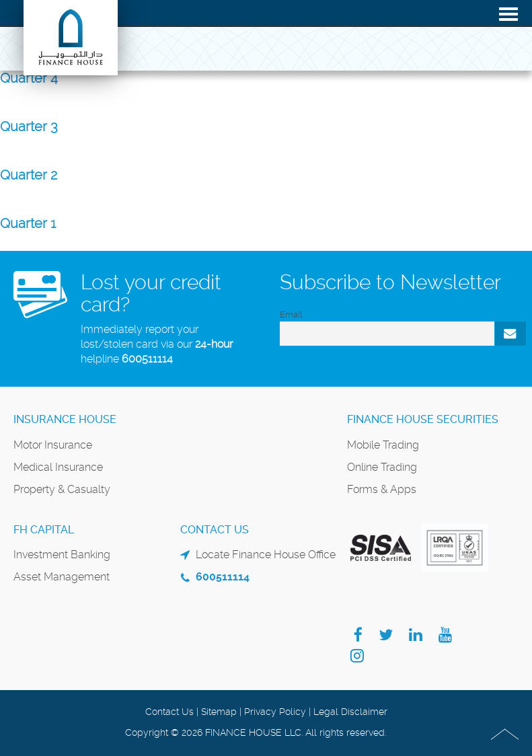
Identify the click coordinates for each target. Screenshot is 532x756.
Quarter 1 (28, 223)
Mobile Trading (383, 445)
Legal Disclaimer (350, 712)
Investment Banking (62, 555)
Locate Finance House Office (266, 555)
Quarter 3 (29, 126)
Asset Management (62, 577)
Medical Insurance (58, 467)
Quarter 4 (29, 78)
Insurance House (65, 419)
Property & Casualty (62, 489)
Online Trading (382, 467)
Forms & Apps (382, 489)
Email (291, 314)
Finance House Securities (423, 419)
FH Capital (44, 530)
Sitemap (219, 712)
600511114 (147, 359)
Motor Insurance (53, 445)
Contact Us (169, 712)
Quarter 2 (29, 175)
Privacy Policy (275, 712)
